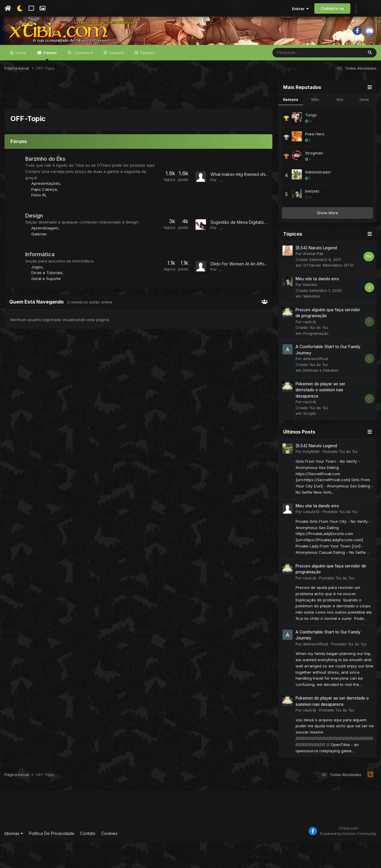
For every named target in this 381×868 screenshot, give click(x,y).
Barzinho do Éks (48, 184)
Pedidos (147, 78)
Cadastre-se (332, 8)
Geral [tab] (364, 125)
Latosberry (228, 259)
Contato (88, 859)
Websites (312, 322)
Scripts (310, 439)
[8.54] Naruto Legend (316, 273)
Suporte (116, 78)
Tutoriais (82, 78)
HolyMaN (311, 477)
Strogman (314, 178)
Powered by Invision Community (348, 859)
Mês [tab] (315, 125)
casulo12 (311, 537)
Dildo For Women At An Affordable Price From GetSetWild (267, 295)
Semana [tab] (291, 125)
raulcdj (309, 347)
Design (36, 247)
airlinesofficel (316, 384)
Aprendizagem (47, 259)
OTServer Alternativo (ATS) (328, 291)
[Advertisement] (138, 119)
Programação (316, 359)
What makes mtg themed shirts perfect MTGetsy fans (263, 202)
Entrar (300, 9)
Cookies (109, 859)
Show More (328, 238)
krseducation (230, 208)
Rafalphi (225, 301)
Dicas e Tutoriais (49, 304)
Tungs (311, 140)
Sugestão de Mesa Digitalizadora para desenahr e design (267, 253)
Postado (340, 477)
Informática (42, 286)
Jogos (39, 298)
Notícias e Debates (321, 396)
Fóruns (50, 81)
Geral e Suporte (48, 310)
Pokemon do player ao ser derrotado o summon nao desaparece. (320, 415)
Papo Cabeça (46, 221)
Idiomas (14, 859)
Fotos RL (41, 226)
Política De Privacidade (52, 859)
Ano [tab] (340, 125)
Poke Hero (315, 159)
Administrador (318, 197)
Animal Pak (313, 279)
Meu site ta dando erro (317, 304)
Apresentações (48, 215)
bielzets (312, 216)
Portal (20, 78)
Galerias (41, 265)
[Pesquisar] (302, 78)
